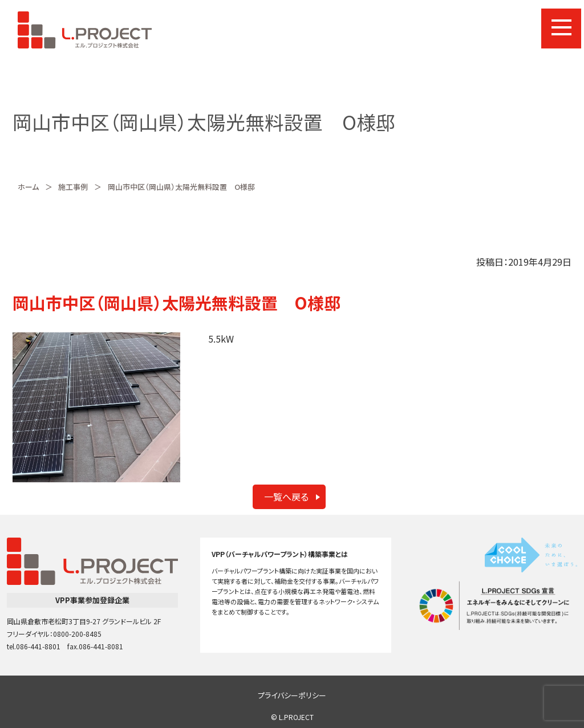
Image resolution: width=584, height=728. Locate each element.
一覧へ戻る (286, 497)
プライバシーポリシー (292, 695)
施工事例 (73, 187)
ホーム (28, 187)
